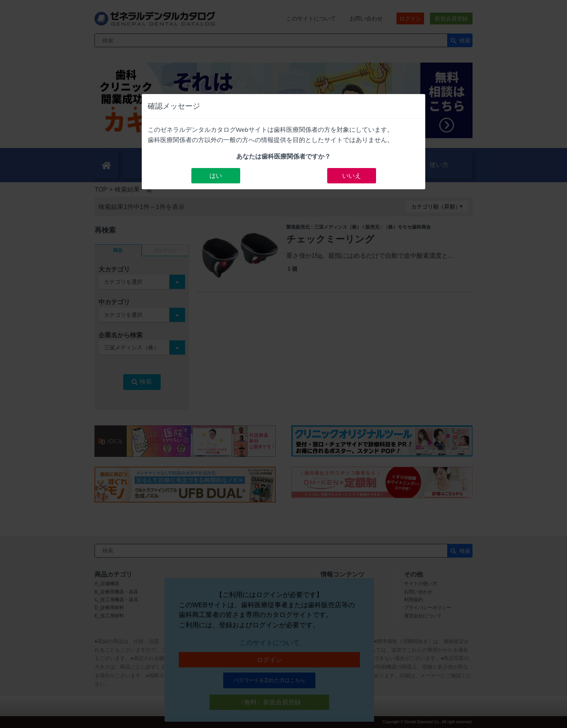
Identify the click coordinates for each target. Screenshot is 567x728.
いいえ (352, 176)
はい (216, 176)
